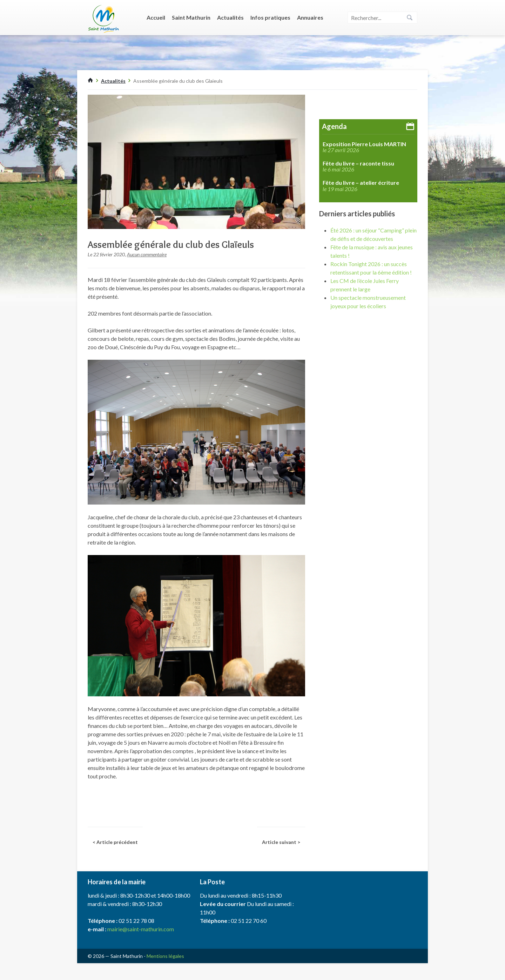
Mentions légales (165, 956)
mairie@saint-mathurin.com (141, 929)
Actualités (230, 17)
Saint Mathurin (191, 17)
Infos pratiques (270, 17)
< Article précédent (115, 842)
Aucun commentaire (147, 254)
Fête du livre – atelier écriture (361, 183)
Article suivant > (281, 842)
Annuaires (310, 17)
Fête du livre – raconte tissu (358, 163)
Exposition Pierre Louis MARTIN (364, 144)
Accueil (156, 17)
